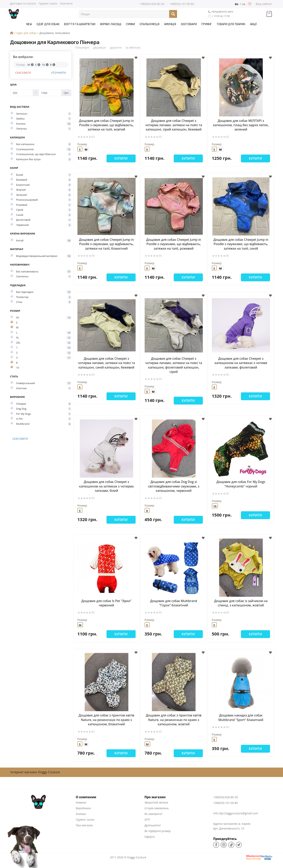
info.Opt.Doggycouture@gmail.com (236, 813)
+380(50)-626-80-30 (152, 4)
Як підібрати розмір (158, 831)
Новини (81, 802)
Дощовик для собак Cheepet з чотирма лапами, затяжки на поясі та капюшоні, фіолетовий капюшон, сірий (174, 365)
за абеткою (133, 47)
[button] (136, 58)
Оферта (150, 837)
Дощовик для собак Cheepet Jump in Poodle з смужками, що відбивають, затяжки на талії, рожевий (174, 244)
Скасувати (23, 73)
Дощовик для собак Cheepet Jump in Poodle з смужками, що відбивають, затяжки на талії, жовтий (106, 125)
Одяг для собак (48, 24)
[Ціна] (21, 93)
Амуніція (170, 24)
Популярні (82, 47)
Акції (253, 24)
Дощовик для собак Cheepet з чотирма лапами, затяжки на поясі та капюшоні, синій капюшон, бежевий (107, 363)
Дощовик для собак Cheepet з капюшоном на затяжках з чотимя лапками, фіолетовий (241, 363)
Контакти (66, 3)
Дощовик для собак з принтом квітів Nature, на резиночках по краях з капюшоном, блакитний (106, 720)
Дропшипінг (153, 825)
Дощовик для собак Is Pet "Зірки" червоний (106, 603)
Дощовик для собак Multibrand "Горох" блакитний (174, 603)
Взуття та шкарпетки (80, 24)
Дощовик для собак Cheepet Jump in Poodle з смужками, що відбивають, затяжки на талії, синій (241, 244)
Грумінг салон (48, 3)
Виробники (83, 808)
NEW (29, 24)
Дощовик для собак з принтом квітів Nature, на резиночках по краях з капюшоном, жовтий (174, 720)
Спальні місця (149, 24)
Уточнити (59, 73)
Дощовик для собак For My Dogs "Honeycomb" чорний (241, 484)
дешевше (100, 47)
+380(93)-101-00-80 (182, 4)
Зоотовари (189, 24)
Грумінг (207, 24)
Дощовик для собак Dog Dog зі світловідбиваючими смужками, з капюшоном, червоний (174, 486)
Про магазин (84, 825)
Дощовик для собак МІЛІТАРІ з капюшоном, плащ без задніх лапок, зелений (241, 125)
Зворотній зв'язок (156, 802)
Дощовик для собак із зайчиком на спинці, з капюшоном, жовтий (241, 603)
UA (244, 4)
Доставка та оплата (23, 3)
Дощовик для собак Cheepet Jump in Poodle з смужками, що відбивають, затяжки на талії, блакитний (106, 244)
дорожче (116, 47)
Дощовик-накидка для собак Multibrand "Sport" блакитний (241, 717)
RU (237, 4)
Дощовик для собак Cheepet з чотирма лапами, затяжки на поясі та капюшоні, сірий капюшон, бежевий (174, 125)
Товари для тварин (231, 24)
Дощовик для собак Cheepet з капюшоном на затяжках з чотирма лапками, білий (106, 486)
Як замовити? (153, 814)
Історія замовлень (157, 808)
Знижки (81, 814)
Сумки (130, 24)
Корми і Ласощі (111, 24)
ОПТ (147, 820)
